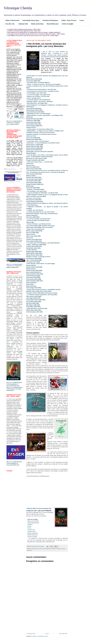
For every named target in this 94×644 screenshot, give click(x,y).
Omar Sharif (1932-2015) (33, 277)
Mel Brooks (30, 117)
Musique (54, 549)
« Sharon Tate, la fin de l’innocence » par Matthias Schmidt (43, 289)
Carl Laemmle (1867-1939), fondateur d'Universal (40, 226)
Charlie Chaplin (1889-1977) (34, 126)
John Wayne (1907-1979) (33, 298)
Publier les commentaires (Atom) (40, 636)
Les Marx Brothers (32, 250)
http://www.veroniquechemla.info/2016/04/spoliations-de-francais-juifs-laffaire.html (14, 384)
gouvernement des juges (13, 350)
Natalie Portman (31, 269)
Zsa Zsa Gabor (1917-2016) (34, 179)
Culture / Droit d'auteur (69, 20)
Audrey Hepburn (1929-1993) (35, 202)
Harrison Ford (30, 165)
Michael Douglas (31, 153)
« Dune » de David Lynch (34, 98)
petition (8, 159)
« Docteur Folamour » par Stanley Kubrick (38, 224)
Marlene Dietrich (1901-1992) (35, 146)
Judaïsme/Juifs (23, 24)
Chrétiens (33, 549)
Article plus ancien (63, 634)
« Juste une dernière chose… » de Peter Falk (39, 162)
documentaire (58, 57)
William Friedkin (31, 176)
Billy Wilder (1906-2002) (33, 305)
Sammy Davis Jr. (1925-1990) (35, 145)
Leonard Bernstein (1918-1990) (35, 112)
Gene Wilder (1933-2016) (33, 307)
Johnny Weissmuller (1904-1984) (36, 300)
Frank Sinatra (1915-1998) (34, 279)
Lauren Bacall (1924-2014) (34, 108)
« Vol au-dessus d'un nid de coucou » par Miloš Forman (43, 170)
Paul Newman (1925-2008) (34, 258)
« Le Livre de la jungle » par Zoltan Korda (38, 95)
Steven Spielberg (31, 283)
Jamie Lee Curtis (31, 136)
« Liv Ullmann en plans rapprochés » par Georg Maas (42, 295)
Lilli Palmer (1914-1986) (33, 262)
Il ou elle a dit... (10, 24)
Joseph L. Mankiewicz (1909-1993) (36, 245)
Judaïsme (47, 549)
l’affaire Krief (14, 345)
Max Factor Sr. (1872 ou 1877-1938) (36, 158)
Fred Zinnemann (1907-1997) (35, 312)
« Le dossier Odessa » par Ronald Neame (38, 100)
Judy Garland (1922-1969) (34, 183)
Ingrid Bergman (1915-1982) (34, 110)
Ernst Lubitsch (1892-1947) (34, 241)
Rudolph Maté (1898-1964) (34, 252)
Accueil (47, 634)
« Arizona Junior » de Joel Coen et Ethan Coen (40, 129)
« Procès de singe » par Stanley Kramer (38, 220)
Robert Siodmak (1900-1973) (34, 281)
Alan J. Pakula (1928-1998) (34, 260)
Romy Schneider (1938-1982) (35, 274)
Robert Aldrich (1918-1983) (34, 79)
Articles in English (67, 24)
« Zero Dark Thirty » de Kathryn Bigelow (38, 83)
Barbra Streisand (31, 286)
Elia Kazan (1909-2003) (33, 217)
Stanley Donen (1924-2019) (34, 150)
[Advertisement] (47, 618)
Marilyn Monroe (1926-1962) (34, 255)
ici (16, 154)
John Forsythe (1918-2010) (34, 174)
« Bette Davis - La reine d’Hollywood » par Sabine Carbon (43, 143)
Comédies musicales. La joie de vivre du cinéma (40, 133)
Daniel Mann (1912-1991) (33, 248)
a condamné (12, 51)
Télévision (58, 549)
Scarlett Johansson (32, 215)
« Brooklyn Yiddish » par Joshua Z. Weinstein (40, 102)
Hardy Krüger (30, 222)
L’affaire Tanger (15, 426)
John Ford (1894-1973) (33, 167)
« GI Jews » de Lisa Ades (34, 198)
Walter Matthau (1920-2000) (34, 253)
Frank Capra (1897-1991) (33, 122)
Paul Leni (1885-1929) (32, 233)
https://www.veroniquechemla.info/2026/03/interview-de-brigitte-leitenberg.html (14, 389)
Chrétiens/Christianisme (50, 20)
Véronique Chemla (18, 8)
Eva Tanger (9, 399)
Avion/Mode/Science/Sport (31, 20)
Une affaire (14, 351)
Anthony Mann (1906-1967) (34, 246)
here (15, 166)
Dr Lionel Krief (16, 276)
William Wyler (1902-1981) (34, 310)
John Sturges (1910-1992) (34, 288)
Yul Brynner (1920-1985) (33, 120)
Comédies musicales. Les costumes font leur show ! (42, 134)
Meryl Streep (30, 284)
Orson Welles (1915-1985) (34, 302)
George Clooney (31, 127)
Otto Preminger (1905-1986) (34, 270)
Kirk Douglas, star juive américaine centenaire (40, 152)
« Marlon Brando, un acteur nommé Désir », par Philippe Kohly (44, 115)
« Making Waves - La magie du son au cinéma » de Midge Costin (45, 131)
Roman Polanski (31, 265)
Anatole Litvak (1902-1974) (34, 239)
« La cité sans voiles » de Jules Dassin (38, 141)
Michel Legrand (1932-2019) (34, 231)
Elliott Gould (30, 186)
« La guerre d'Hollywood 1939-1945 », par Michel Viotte (42, 193)
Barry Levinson (31, 234)
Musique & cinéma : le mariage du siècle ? (39, 257)
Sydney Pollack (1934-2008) (34, 267)
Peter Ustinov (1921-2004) (34, 296)
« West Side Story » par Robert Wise (37, 103)
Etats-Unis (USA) (39, 549)
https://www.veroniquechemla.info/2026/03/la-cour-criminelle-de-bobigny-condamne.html (14, 266)
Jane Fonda (30, 164)
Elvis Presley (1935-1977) (34, 272)
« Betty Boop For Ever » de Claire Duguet (38, 114)
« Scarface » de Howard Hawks (35, 189)
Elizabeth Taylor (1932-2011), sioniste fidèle (39, 291)
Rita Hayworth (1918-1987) (34, 200)
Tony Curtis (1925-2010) (33, 138)
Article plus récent (31, 634)
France (82, 20)
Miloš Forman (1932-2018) (34, 169)
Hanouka (64, 454)
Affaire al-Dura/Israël (12, 20)
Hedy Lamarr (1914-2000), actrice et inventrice (40, 227)
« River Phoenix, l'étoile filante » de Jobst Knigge (41, 264)
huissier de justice (17, 336)
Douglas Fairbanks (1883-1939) (35, 160)
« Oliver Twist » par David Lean (35, 229)
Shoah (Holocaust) (52, 24)
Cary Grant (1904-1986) (33, 188)
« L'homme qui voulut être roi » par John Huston (40, 212)
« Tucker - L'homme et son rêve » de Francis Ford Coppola (43, 84)
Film (44, 549)
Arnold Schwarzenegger (33, 276)
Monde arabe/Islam (37, 24)
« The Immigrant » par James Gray (36, 191)
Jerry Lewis (30, 238)
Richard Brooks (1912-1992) (34, 119)
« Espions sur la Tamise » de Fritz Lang (38, 96)
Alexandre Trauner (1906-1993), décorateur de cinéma (42, 293)
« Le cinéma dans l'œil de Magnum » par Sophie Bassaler (43, 243)
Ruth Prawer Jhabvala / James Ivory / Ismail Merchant (42, 214)
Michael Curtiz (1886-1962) (34, 139)
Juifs (51, 549)
